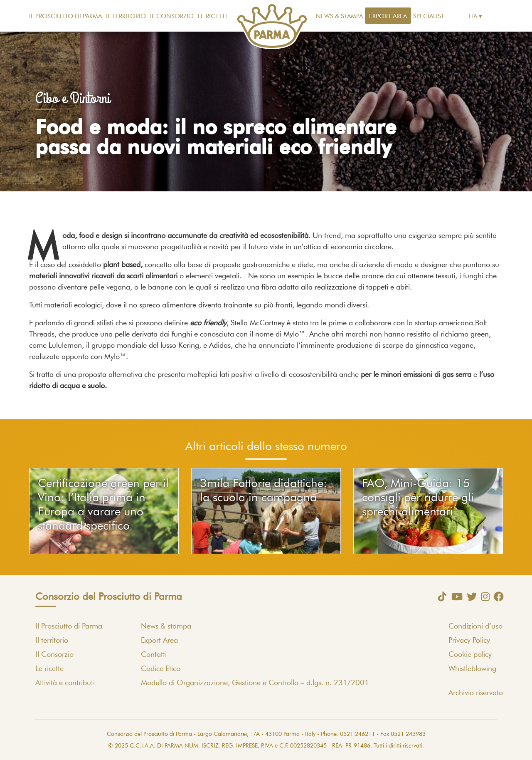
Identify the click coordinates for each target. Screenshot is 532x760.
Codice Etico (161, 669)
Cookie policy (470, 655)
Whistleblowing (472, 669)
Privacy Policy (469, 641)
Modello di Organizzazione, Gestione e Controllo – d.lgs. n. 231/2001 (255, 683)
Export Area (388, 16)
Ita (473, 16)
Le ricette (213, 16)
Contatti (154, 655)
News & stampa (339, 16)
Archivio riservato (476, 693)
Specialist (429, 16)
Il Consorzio (172, 16)
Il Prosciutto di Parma (65, 16)
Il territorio (126, 16)
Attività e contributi (65, 683)
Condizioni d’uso (475, 626)
